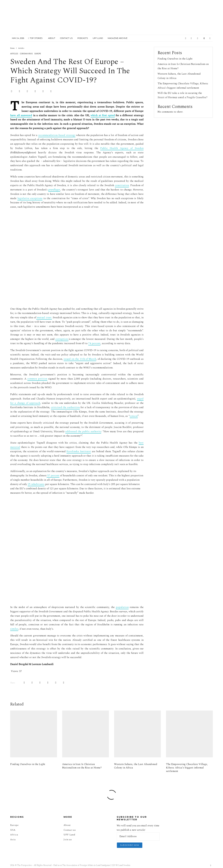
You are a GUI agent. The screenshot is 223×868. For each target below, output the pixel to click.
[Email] (51, 91)
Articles (14, 54)
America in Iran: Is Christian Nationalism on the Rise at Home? (82, 766)
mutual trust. (44, 318)
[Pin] (27, 91)
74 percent (94, 343)
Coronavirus (26, 54)
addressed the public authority (83, 431)
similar (14, 622)
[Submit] (43, 91)
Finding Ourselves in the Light (175, 59)
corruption (62, 339)
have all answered (21, 115)
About (52, 38)
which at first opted (103, 115)
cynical (134, 416)
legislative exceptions (30, 198)
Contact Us (66, 38)
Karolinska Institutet (79, 451)
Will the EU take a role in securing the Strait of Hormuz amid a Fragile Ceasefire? (182, 95)
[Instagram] (191, 38)
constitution (122, 185)
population (122, 600)
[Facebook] (186, 38)
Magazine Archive (118, 38)
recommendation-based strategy (57, 135)
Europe (38, 54)
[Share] (12, 91)
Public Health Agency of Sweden (122, 148)
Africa (14, 828)
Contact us (70, 823)
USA (13, 823)
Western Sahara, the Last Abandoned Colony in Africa (136, 766)
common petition (37, 379)
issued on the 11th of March (80, 359)
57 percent (53, 476)
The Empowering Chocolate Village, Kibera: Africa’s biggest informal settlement (183, 86)
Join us (68, 833)
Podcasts (83, 38)
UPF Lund (98, 38)
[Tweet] (19, 91)
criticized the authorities (65, 407)
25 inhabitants (36, 484)
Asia (13, 833)
